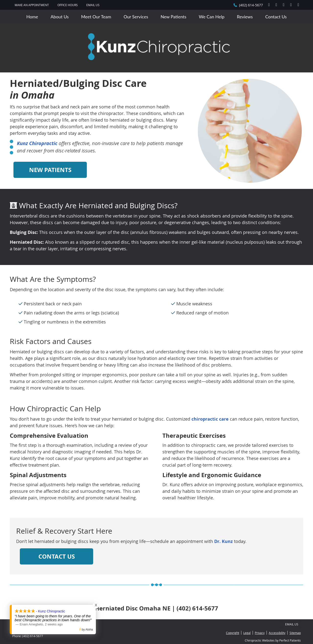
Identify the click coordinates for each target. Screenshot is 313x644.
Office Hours (68, 5)
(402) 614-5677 (251, 5)
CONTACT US (57, 556)
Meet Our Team (96, 17)
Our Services (136, 17)
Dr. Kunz (224, 541)
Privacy (260, 633)
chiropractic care (210, 419)
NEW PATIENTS (50, 170)
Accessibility (277, 633)
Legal (247, 633)
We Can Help (212, 17)
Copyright (233, 633)
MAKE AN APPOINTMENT (32, 5)
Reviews (245, 17)
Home (32, 17)
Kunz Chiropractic (37, 143)
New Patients (173, 17)
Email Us (93, 5)
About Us (60, 17)
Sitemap (295, 633)
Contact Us (276, 17)
